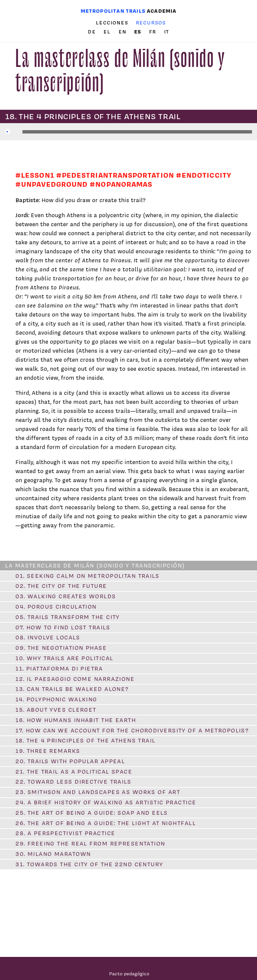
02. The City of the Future (61, 586)
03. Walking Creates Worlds (66, 596)
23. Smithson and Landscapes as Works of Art (98, 792)
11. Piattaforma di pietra (59, 669)
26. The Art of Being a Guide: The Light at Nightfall (106, 823)
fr (154, 32)
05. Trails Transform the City (68, 617)
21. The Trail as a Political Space (74, 772)
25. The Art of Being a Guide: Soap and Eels (92, 813)
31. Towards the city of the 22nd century (89, 864)
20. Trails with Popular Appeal (70, 761)
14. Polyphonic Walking (56, 699)
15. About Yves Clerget (56, 710)
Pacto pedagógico (129, 973)
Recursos (151, 23)
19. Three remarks (48, 751)
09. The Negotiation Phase (61, 648)
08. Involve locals (48, 637)
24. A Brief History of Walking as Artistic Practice (106, 802)
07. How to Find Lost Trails (63, 627)
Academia (162, 11)
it (166, 32)
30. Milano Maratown (53, 854)
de (93, 32)
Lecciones (112, 23)
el (108, 32)
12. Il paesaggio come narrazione (75, 679)
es (139, 32)
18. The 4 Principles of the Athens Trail (85, 740)
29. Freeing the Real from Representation (90, 843)
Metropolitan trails (113, 11)
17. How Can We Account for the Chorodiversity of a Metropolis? (132, 730)
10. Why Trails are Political (64, 658)
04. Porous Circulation (56, 607)
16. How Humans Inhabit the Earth (76, 720)
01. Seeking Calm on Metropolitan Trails (87, 576)
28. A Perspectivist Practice (65, 833)
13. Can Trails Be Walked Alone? (72, 689)
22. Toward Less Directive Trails (73, 782)
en (123, 32)
